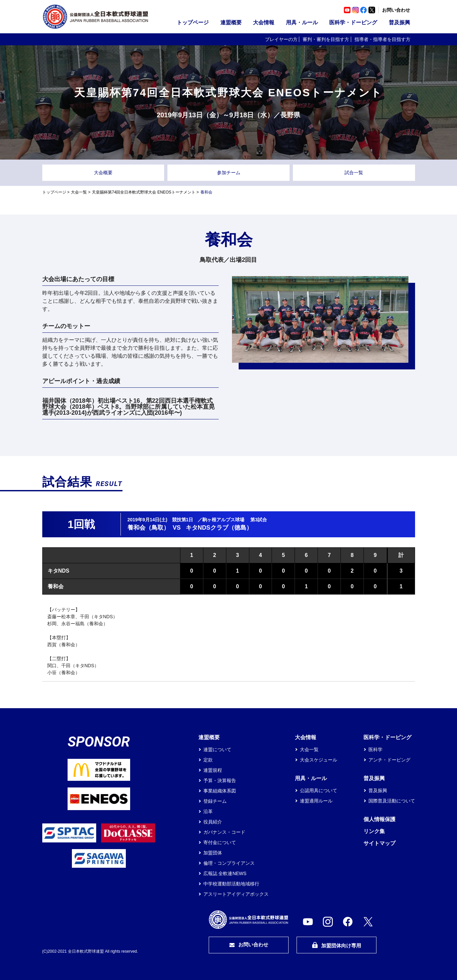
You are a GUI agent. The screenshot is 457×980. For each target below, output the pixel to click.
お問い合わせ (396, 10)
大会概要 (103, 173)
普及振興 (399, 22)
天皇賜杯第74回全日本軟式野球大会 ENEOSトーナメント (144, 192)
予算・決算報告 (220, 780)
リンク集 (374, 831)
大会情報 (264, 22)
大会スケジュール (319, 760)
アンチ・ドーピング (389, 760)
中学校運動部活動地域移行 (231, 884)
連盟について (217, 749)
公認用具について (319, 790)
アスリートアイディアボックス (236, 894)
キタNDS (59, 571)
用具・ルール (302, 22)
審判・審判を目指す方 (326, 39)
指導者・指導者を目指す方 (382, 39)
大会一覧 (79, 192)
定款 (208, 760)
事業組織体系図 (220, 791)
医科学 (375, 749)
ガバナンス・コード (224, 832)
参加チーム (229, 173)
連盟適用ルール (316, 801)
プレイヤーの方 (281, 39)
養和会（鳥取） (148, 528)
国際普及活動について (392, 801)
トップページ (193, 22)
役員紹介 (213, 822)
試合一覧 (354, 173)
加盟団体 (213, 853)
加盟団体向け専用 (337, 945)
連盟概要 (231, 22)
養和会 (56, 586)
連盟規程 (213, 770)
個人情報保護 (379, 819)
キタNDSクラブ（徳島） (219, 528)
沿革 (208, 811)
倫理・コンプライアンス (229, 863)
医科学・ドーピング (353, 22)
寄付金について (220, 842)
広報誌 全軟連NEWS (225, 873)
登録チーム (215, 801)
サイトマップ (379, 843)
